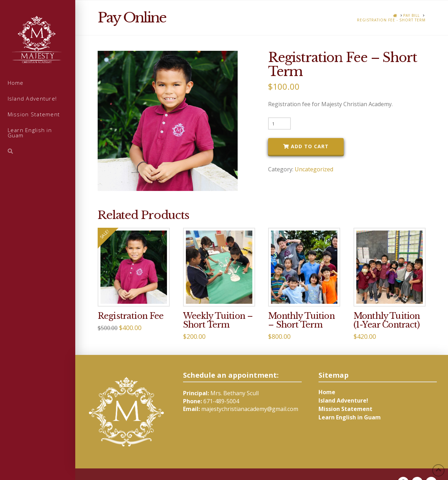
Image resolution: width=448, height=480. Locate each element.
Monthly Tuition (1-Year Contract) (387, 320)
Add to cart (310, 146)
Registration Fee (131, 316)
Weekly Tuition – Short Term (218, 320)
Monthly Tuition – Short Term (301, 320)
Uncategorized (314, 169)
